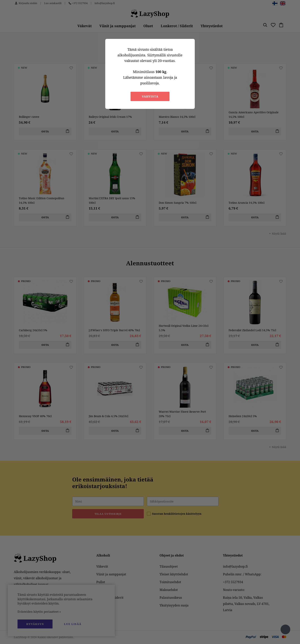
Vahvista (150, 96)
